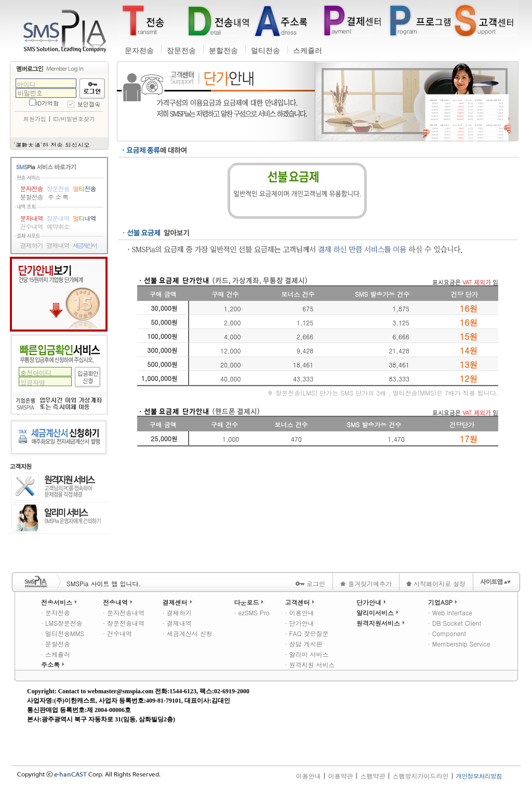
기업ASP (443, 602)
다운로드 (249, 602)
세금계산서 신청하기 (59, 437)
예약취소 (58, 227)
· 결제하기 (177, 612)
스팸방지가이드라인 (421, 776)
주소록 (54, 664)
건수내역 (32, 227)
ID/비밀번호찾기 (74, 119)
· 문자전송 (56, 612)
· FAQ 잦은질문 (307, 633)
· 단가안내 (299, 623)
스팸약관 (373, 776)
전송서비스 (60, 602)
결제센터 (178, 602)
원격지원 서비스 (59, 487)
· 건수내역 (117, 633)
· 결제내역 (177, 623)
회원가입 (35, 119)
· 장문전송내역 (124, 623)
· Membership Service (459, 644)
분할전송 (223, 51)
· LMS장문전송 (62, 623)
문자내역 (32, 218)
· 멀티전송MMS (63, 633)
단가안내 (59, 294)
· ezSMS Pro (251, 612)
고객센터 (300, 602)
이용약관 (340, 776)
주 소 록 (58, 197)
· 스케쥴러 (56, 654)
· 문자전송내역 (124, 612)
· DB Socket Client (455, 623)
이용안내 (308, 776)
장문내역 (58, 218)
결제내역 (58, 245)
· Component (447, 633)
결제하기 (32, 245)
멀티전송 (265, 51)
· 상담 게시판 (303, 644)
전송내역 (118, 602)
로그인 (310, 583)
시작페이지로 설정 (436, 583)
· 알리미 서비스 (307, 654)
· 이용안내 (299, 612)
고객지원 (21, 466)
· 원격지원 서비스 (310, 664)
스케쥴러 (308, 51)
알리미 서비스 (59, 518)
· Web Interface (450, 612)
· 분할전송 (56, 644)
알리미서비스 (378, 612)
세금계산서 (84, 245)
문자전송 (139, 51)
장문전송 (181, 51)
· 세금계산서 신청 (188, 633)
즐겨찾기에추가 (366, 583)
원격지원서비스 (381, 623)
